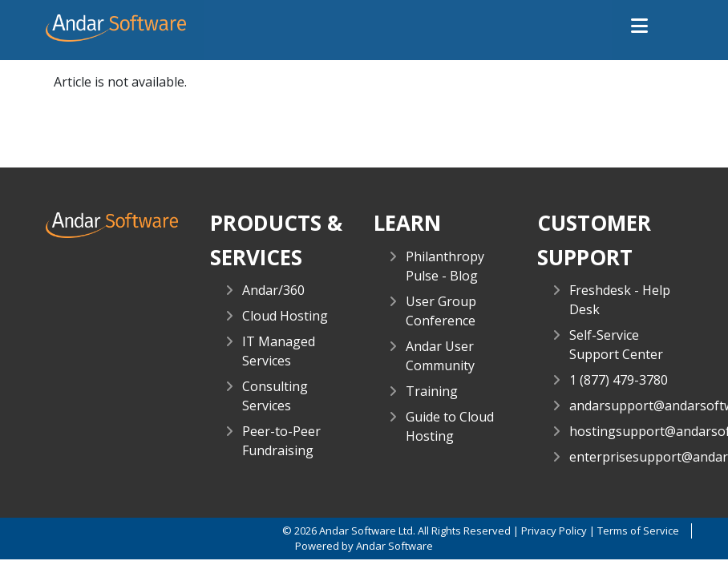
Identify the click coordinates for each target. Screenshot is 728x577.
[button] (639, 27)
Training (432, 391)
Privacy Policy (554, 531)
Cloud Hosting (285, 316)
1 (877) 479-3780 (619, 380)
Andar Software (394, 546)
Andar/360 (273, 290)
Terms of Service (638, 531)
